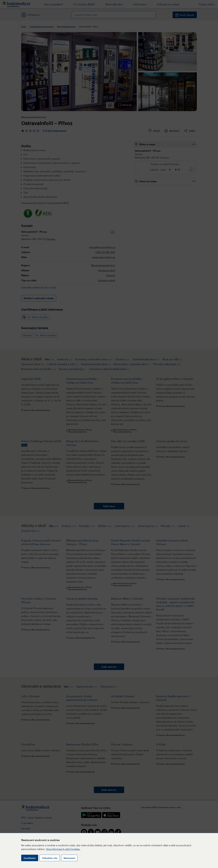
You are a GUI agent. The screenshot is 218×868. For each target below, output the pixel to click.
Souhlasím (30, 858)
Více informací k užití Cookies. (63, 849)
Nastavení (69, 858)
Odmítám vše (50, 858)
